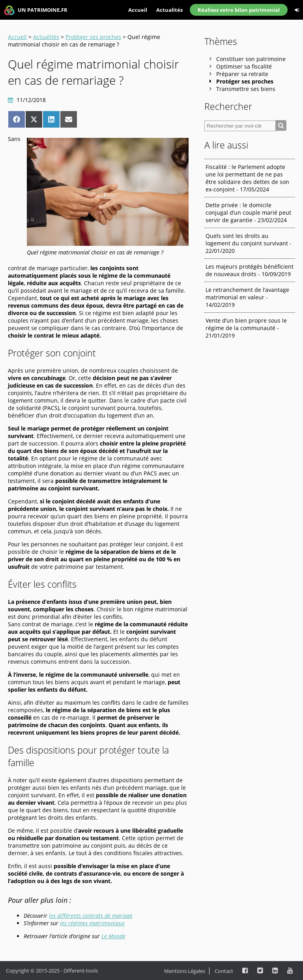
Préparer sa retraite (242, 74)
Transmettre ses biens (246, 89)
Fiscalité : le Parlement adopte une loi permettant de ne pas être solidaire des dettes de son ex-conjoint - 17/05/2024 (247, 178)
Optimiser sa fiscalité (244, 66)
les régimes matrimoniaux (92, 923)
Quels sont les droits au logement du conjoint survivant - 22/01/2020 (249, 243)
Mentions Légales (185, 971)
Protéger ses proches (93, 37)
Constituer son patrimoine (251, 59)
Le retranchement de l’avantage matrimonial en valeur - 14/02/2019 (247, 297)
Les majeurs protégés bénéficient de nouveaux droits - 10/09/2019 (250, 270)
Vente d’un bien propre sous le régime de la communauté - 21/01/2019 (246, 328)
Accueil (138, 10)
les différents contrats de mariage (91, 916)
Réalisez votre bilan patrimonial (239, 10)
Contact (224, 971)
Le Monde (113, 936)
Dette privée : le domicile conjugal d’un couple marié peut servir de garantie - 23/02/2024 (248, 213)
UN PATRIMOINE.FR (36, 10)
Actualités (169, 10)
